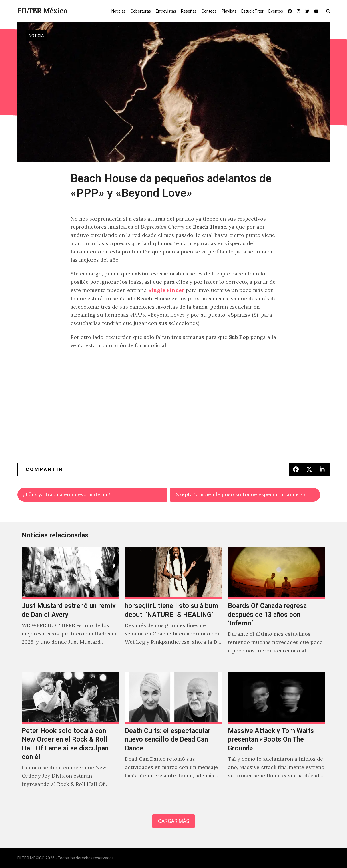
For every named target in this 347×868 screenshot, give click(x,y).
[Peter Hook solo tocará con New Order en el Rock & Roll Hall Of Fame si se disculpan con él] (70, 736)
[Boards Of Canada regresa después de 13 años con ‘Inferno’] (277, 607)
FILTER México (42, 11)
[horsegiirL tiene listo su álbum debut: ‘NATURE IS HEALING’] (174, 607)
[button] (329, 11)
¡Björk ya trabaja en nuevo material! (66, 494)
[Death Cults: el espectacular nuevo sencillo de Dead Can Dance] (174, 736)
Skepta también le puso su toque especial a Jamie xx (241, 494)
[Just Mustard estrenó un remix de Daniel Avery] (70, 607)
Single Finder (166, 290)
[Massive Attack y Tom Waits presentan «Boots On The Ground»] (277, 736)
